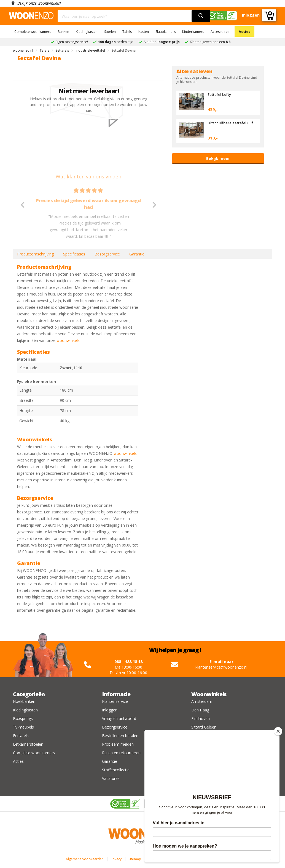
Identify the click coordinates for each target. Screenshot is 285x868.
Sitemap (135, 859)
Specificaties (74, 254)
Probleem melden (118, 744)
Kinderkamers (193, 32)
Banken (63, 32)
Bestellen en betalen (120, 736)
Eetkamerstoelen (28, 744)
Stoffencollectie (116, 770)
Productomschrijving (35, 254)
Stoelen (110, 32)
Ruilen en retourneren (121, 753)
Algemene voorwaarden (85, 859)
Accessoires (220, 32)
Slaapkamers (166, 32)
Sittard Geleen (204, 727)
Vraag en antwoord (119, 718)
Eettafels (21, 736)
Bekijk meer (218, 158)
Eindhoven (201, 718)
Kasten (144, 32)
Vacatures (111, 778)
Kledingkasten (87, 32)
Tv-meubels (23, 727)
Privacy (116, 859)
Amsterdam (202, 701)
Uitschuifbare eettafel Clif (230, 123)
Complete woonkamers (33, 32)
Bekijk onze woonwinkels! (39, 3)
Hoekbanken (24, 701)
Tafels (127, 32)
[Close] (278, 731)
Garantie (137, 254)
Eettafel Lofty (219, 94)
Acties (244, 31)
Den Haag (200, 710)
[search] (201, 16)
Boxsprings (23, 718)
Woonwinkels (209, 694)
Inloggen (110, 710)
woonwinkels (68, 340)
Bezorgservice (107, 254)
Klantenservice (115, 701)
